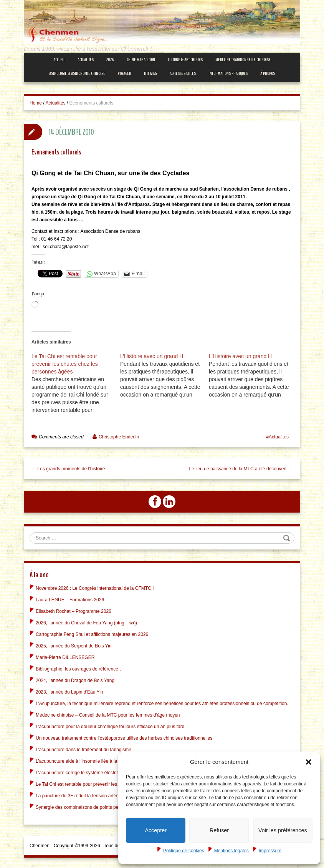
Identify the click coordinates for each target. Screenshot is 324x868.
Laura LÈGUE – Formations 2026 (70, 599)
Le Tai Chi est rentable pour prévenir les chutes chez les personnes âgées (111, 783)
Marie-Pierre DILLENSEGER (65, 656)
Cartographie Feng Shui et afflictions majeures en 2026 (92, 633)
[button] (309, 762)
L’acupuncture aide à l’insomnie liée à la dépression (88, 760)
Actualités (86, 60)
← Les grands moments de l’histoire (68, 469)
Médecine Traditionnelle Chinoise (243, 60)
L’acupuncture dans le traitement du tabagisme (83, 749)
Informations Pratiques (228, 73)
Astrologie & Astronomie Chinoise (77, 73)
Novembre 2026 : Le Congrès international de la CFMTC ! (95, 587)
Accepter (156, 830)
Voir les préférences (283, 830)
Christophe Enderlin (119, 437)
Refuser (219, 830)
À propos (268, 73)
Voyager (125, 73)
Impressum (270, 851)
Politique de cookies (184, 851)
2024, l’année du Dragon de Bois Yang (75, 679)
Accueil (59, 60)
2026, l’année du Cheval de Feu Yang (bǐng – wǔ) (86, 622)
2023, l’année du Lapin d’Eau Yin (69, 691)
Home (36, 103)
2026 (110, 60)
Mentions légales (231, 851)
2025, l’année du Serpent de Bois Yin (74, 645)
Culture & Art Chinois (185, 60)
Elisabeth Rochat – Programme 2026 (74, 610)
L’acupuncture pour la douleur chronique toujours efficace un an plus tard (110, 725)
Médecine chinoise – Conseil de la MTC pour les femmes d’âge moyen (108, 714)
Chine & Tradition (141, 60)
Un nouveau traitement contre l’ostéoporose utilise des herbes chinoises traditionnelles (124, 737)
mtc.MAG (150, 73)
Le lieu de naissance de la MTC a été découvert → (241, 469)
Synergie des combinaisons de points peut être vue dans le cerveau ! (106, 806)
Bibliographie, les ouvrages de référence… (79, 668)
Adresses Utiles (183, 73)
